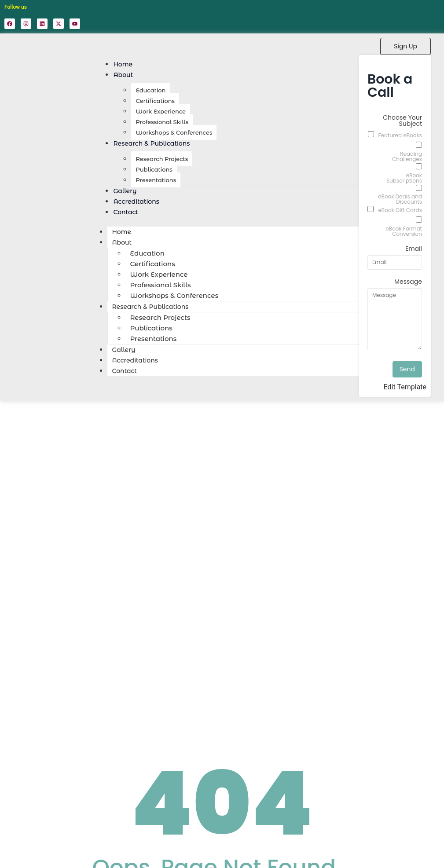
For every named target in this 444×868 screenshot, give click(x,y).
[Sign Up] (405, 46)
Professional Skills (162, 122)
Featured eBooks (400, 136)
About (123, 75)
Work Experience (161, 111)
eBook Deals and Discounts (400, 199)
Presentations (156, 180)
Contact (126, 212)
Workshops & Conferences (174, 132)
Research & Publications (151, 143)
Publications (154, 169)
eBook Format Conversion (404, 231)
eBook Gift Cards (400, 210)
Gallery (123, 350)
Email (414, 249)
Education (150, 90)
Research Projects (162, 159)
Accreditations (135, 360)
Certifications (155, 101)
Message (408, 282)
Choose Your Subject (402, 121)
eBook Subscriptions (404, 178)
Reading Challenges (407, 157)
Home (121, 232)
